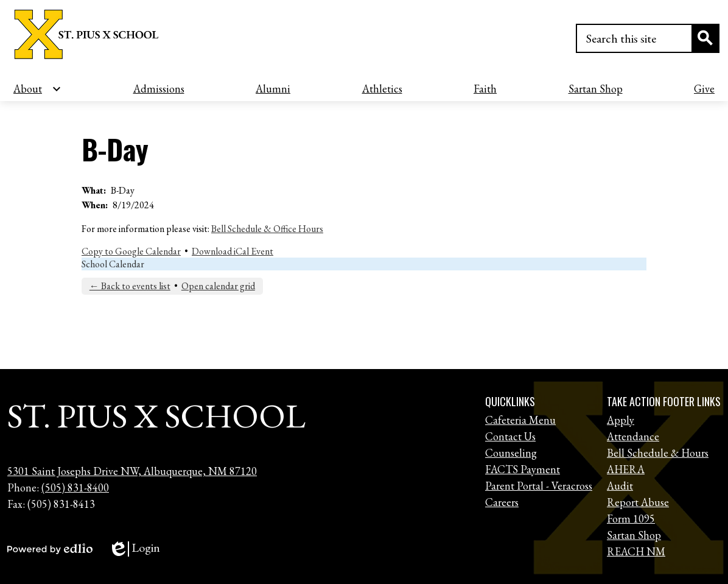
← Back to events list (130, 286)
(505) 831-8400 (75, 487)
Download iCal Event (233, 251)
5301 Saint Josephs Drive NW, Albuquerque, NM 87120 (132, 471)
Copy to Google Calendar (131, 251)
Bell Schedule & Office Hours (267, 229)
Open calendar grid (218, 286)
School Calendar (113, 264)
